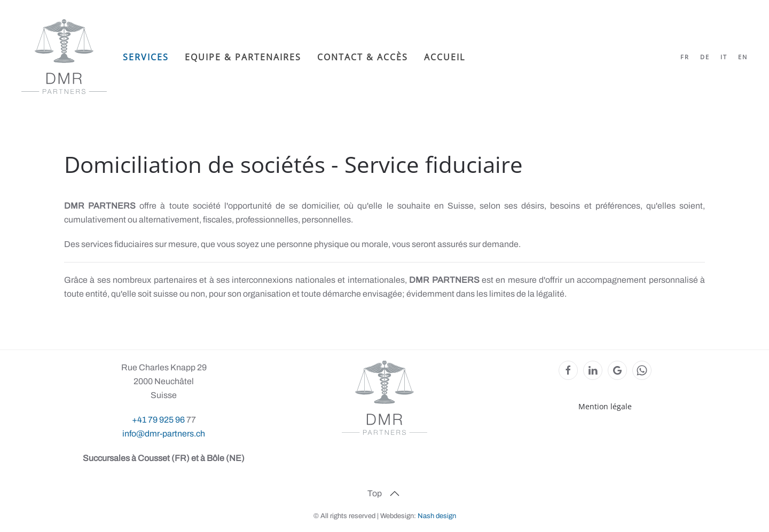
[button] (395, 494)
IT (724, 57)
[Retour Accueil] (64, 57)
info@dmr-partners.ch (164, 434)
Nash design (437, 516)
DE (705, 57)
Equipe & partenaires (243, 57)
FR (685, 57)
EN (743, 57)
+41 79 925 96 (159, 420)
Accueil (445, 57)
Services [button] (146, 57)
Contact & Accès (363, 57)
